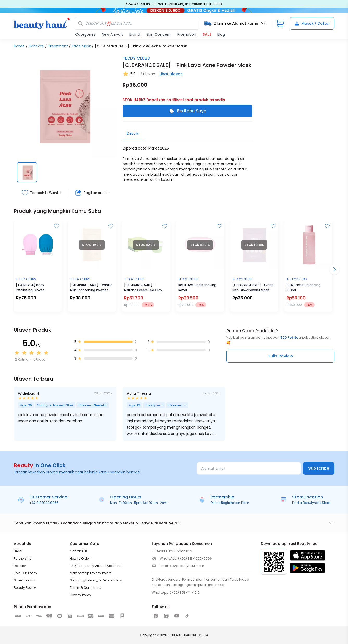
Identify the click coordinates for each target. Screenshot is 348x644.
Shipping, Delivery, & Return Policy (96, 580)
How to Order (80, 558)
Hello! (18, 551)
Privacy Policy (80, 595)
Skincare (36, 46)
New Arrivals (112, 34)
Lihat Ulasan (171, 74)
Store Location (25, 580)
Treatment (58, 46)
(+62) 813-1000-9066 (195, 558)
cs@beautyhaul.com (187, 566)
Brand (135, 34)
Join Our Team (25, 573)
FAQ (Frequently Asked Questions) (96, 566)
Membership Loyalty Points (91, 573)
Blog (221, 34)
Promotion (187, 34)
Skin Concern (159, 34)
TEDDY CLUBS (136, 58)
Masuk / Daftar (312, 23)
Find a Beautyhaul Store (311, 503)
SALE (207, 34)
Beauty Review (25, 588)
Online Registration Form (230, 503)
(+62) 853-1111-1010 (185, 593)
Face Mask (81, 46)
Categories (85, 34)
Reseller (20, 566)
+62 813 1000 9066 (44, 503)
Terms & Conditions (86, 588)
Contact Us (79, 551)
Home (19, 46)
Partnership (23, 558)
